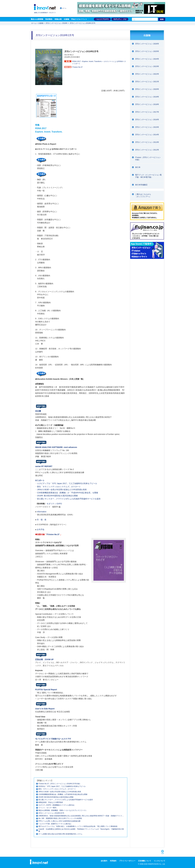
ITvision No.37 (53, 534)
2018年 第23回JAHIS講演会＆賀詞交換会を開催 (57, 496)
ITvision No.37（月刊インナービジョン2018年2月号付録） (60, 784)
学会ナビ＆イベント (79, 19)
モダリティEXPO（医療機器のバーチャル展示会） (57, 805)
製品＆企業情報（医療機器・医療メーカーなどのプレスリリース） (63, 810)
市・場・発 (42, 520)
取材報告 (49, 19)
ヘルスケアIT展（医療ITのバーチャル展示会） (55, 824)
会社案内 (104, 861)
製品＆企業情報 (37, 19)
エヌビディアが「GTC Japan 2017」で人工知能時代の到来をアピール (67, 483)
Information (42, 512)
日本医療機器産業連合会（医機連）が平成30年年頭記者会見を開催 (63, 794)
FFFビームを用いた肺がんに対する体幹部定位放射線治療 (59, 821)
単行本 (138, 167)
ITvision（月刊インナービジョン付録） (148, 159)
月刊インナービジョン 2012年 (147, 150)
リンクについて (160, 861)
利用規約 (113, 861)
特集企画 (58, 19)
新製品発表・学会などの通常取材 (51, 802)
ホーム (64, 8)
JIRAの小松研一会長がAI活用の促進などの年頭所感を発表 (62, 490)
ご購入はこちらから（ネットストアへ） (143, 195)
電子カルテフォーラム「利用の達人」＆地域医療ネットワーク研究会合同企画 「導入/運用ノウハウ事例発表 (78, 826)
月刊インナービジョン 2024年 (147, 59)
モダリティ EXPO (54, 504)
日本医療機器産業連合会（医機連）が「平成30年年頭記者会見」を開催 (68, 493)
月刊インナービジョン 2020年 (147, 89)
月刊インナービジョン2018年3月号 (51, 813)
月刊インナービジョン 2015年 (147, 127)
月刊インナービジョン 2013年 (147, 142)
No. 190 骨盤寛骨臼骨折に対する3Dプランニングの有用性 (60, 818)
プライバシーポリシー (127, 861)
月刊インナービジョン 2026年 (147, 44)
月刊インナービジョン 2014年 (147, 135)
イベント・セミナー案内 (47, 808)
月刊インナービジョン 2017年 (147, 112)
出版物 (66, 19)
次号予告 (41, 530)
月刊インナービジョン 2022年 (147, 74)
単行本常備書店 (141, 185)
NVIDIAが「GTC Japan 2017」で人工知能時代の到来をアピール (62, 786)
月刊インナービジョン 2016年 (147, 120)
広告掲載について (145, 861)
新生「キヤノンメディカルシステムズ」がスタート (59, 487)
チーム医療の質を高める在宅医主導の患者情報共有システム (60, 834)
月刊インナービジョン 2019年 (147, 97)
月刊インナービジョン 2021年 (147, 82)
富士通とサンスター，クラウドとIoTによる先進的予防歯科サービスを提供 (69, 499)
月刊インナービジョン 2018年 (56, 23)
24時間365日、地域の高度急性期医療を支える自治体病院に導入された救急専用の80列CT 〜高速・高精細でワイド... (81, 816)
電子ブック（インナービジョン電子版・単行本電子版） (148, 176)
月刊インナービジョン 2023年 (147, 66)
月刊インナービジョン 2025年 (147, 51)
